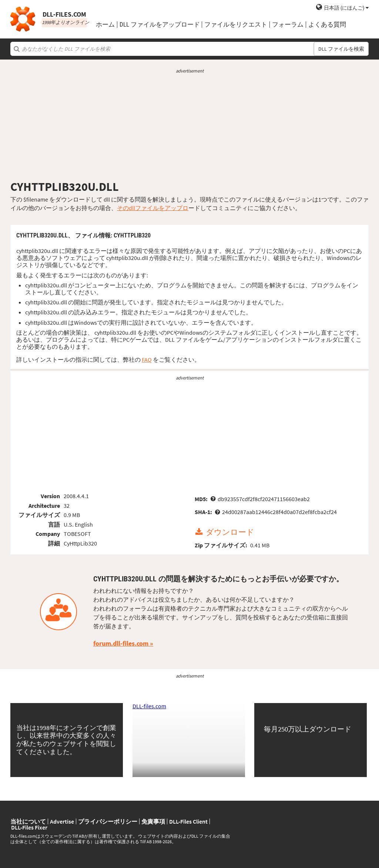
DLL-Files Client (188, 821)
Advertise (62, 821)
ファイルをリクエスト (236, 25)
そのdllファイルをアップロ (153, 208)
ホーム (105, 25)
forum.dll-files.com (121, 643)
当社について (28, 821)
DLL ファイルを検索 (341, 49)
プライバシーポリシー (108, 821)
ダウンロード (230, 532)
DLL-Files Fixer (29, 827)
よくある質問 (327, 25)
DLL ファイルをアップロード (160, 25)
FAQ (147, 359)
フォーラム (288, 25)
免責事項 (153, 821)
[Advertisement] (189, 127)
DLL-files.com (149, 706)
